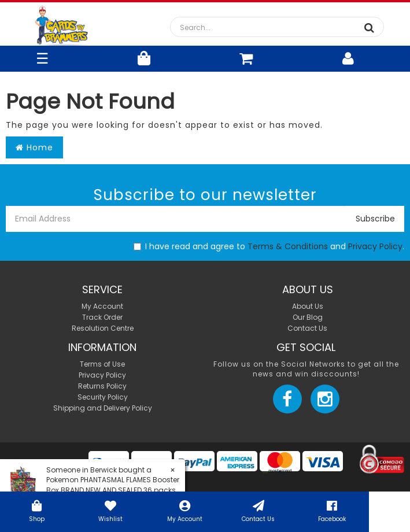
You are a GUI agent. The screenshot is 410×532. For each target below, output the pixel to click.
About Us (308, 306)
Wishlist (111, 510)
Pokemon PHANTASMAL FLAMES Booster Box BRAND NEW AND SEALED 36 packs (113, 485)
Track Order (102, 317)
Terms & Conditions (288, 246)
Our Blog (308, 317)
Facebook (332, 510)
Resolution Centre (103, 328)
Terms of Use (102, 364)
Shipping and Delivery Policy (103, 408)
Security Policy (103, 397)
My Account (184, 510)
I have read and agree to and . (269, 246)
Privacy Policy (375, 246)
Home (34, 147)
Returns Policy (102, 386)
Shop (37, 510)
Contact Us (258, 510)
